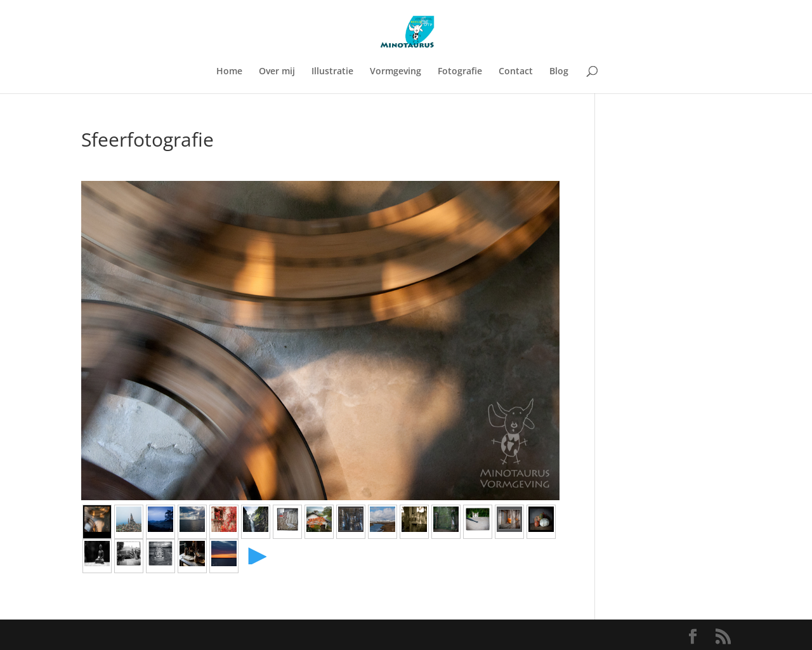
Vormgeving (396, 72)
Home (229, 72)
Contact (516, 72)
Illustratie (332, 72)
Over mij (277, 72)
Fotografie (460, 72)
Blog (559, 72)
